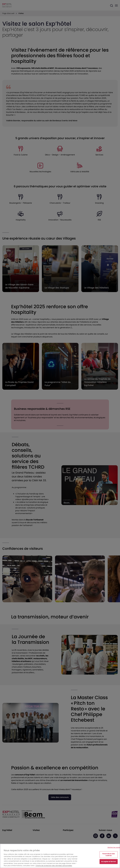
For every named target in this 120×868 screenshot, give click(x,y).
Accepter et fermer (109, 862)
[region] (60, 856)
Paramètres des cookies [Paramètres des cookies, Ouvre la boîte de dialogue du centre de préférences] (109, 855)
